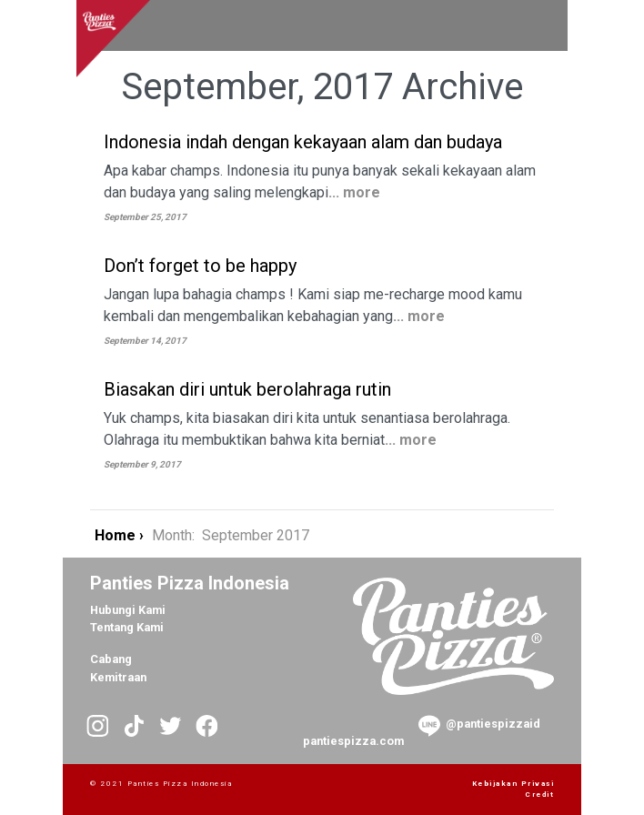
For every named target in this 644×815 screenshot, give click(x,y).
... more (354, 192)
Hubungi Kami (128, 610)
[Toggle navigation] (528, 25)
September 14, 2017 (145, 341)
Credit (539, 795)
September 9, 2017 (142, 464)
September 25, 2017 (145, 217)
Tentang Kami (127, 627)
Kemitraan (118, 677)
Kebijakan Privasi (513, 784)
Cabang (111, 659)
